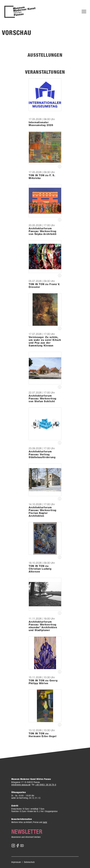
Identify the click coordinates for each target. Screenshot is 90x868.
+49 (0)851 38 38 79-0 (46, 785)
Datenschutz (29, 862)
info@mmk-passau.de (21, 785)
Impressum (16, 862)
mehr (45, 822)
